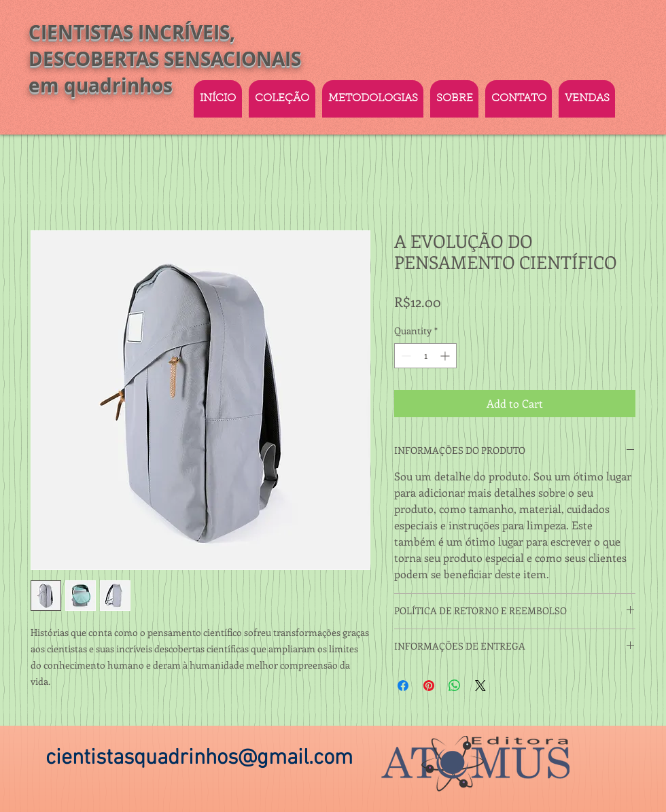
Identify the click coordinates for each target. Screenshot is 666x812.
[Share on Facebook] (403, 686)
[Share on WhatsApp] (455, 686)
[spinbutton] (425, 356)
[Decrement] (405, 356)
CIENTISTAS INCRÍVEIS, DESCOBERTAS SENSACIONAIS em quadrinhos (165, 59)
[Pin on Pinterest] (429, 686)
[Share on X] (480, 686)
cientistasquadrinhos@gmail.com (199, 758)
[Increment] (446, 356)
